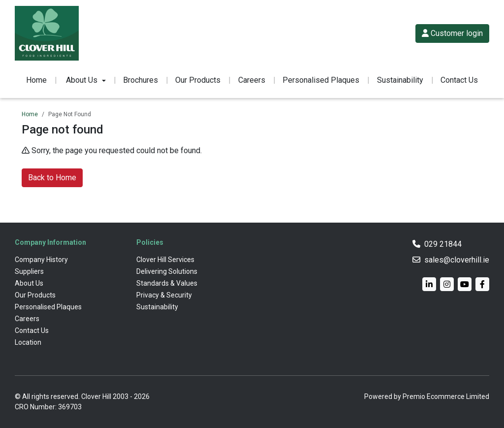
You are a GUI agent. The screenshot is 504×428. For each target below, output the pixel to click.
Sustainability (400, 80)
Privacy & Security (164, 295)
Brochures (141, 80)
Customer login (452, 33)
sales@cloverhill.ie (457, 260)
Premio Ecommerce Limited (446, 396)
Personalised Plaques (321, 80)
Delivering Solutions (167, 271)
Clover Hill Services (165, 260)
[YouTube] (465, 284)
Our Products (198, 80)
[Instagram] (447, 284)
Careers (252, 80)
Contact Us (459, 80)
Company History (41, 260)
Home (36, 80)
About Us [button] (82, 80)
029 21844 (443, 244)
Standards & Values (167, 283)
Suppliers (29, 271)
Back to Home (52, 178)
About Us (29, 283)
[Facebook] (482, 284)
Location (28, 342)
